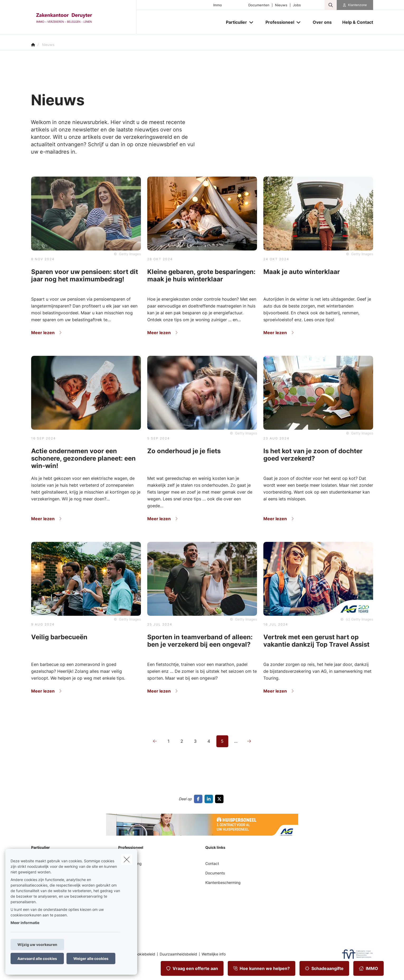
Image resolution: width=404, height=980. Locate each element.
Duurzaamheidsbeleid (178, 954)
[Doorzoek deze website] (331, 5)
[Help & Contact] (355, 22)
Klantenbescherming (223, 882)
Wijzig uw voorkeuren (37, 945)
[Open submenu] (252, 22)
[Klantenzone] (355, 5)
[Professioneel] (278, 22)
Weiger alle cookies (91, 958)
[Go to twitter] (220, 799)
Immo (218, 5)
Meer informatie (25, 923)
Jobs (297, 5)
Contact (212, 863)
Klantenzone (357, 5)
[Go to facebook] (199, 799)
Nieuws (281, 5)
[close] (127, 859)
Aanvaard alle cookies (37, 958)
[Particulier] (234, 22)
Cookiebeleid (144, 954)
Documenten (259, 5)
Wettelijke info (214, 954)
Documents (215, 873)
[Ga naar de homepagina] (84, 17)
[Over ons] (322, 22)
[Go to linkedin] (210, 799)
